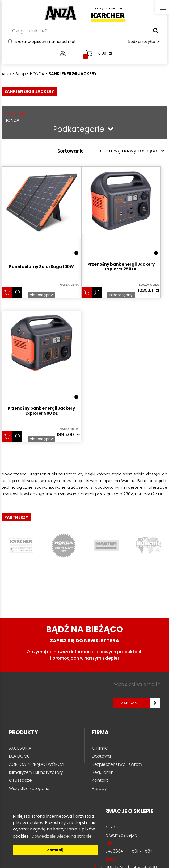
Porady (99, 789)
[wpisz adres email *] (84, 684)
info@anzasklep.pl (120, 835)
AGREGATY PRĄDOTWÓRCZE (37, 764)
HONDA (83, 117)
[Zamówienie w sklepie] (127, 151)
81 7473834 (112, 851)
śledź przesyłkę (143, 42)
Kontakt (100, 780)
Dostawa (101, 756)
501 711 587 (142, 851)
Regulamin (103, 772)
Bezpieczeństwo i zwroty (117, 764)
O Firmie (100, 748)
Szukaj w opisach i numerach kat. (46, 42)
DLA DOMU (19, 756)
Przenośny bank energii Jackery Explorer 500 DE (41, 411)
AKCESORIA (20, 748)
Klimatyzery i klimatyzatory (36, 772)
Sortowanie (71, 151)
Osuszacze (20, 780)
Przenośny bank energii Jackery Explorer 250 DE (121, 267)
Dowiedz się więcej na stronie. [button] (62, 836)
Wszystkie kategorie (29, 789)
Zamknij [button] (55, 850)
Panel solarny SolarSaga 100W (41, 267)
